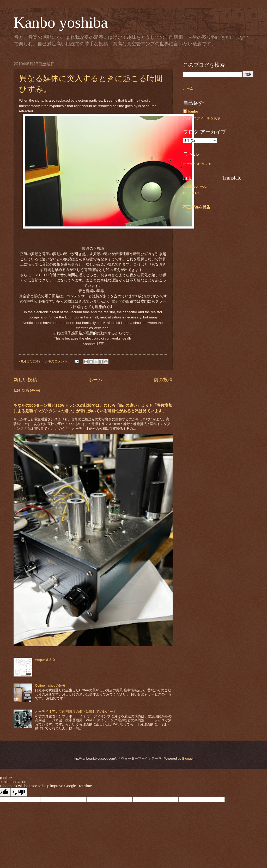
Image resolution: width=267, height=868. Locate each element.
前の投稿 (163, 380)
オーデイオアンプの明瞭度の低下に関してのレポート (76, 712)
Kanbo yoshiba (61, 22)
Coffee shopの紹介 (50, 685)
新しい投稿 (25, 380)
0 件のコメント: (57, 361)
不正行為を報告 (197, 207)
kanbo (193, 111)
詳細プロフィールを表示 (202, 118)
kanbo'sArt (191, 193)
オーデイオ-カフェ (197, 164)
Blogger (188, 758)
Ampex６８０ (45, 660)
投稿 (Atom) (31, 390)
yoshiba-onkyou (195, 186)
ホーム (95, 380)
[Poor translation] (19, 792)
